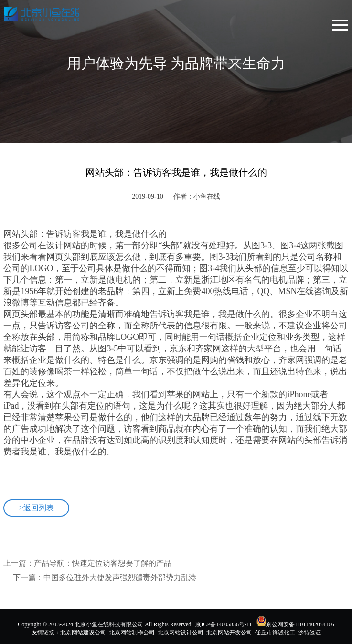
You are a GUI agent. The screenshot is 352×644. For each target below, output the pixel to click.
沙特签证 (309, 633)
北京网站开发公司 (229, 633)
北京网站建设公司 (83, 633)
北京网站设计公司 (181, 633)
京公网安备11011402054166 (300, 624)
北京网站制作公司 (132, 633)
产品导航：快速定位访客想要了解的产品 (103, 563)
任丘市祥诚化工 (275, 633)
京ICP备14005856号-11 (224, 624)
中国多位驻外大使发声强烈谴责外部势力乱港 (120, 577)
